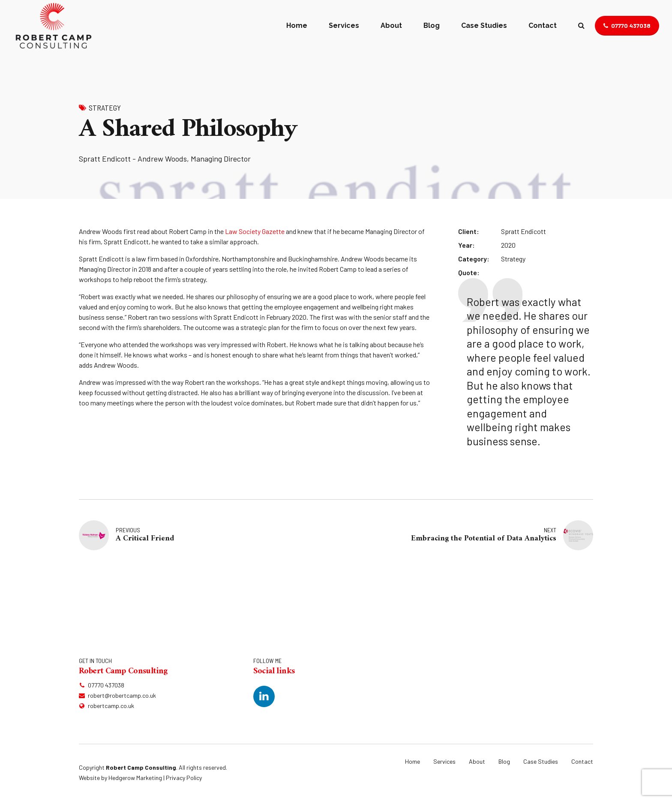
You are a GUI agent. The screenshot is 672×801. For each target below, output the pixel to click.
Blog (432, 25)
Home (297, 25)
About (391, 25)
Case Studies (484, 25)
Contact (543, 25)
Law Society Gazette (255, 231)
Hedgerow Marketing (135, 778)
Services (344, 25)
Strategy (105, 108)
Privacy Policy (184, 778)
